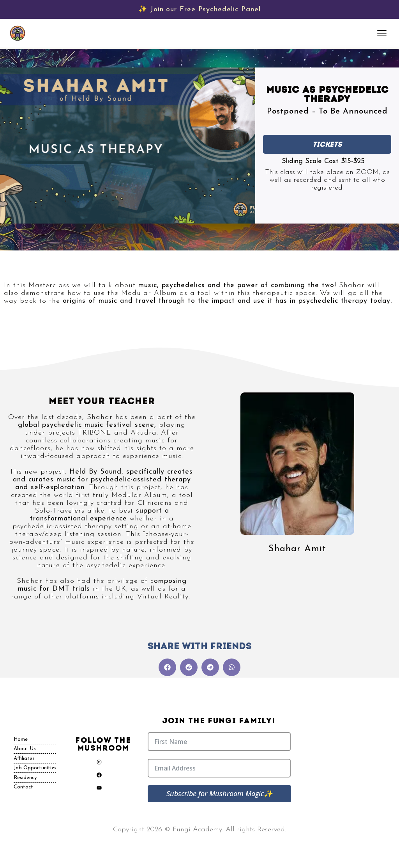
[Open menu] (383, 33)
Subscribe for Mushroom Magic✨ (219, 793)
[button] (167, 667)
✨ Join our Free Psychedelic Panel (199, 10)
